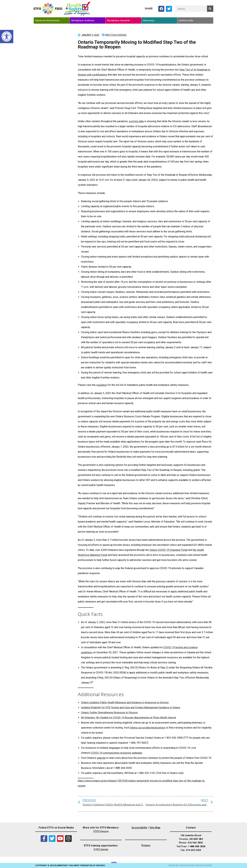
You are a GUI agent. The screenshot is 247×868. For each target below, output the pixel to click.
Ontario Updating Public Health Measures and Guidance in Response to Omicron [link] (125, 702)
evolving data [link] (136, 121)
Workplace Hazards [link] (118, 20)
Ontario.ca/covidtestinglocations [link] (148, 728)
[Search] (210, 9)
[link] (7, 37)
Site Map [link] (155, 828)
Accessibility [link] (139, 828)
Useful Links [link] (186, 20)
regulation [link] (102, 385)
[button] (161, 9)
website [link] (101, 758)
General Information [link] (47, 20)
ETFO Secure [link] (101, 831)
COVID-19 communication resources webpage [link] (117, 753)
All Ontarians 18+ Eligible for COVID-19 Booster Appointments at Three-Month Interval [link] (128, 718)
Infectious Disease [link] (116, 35)
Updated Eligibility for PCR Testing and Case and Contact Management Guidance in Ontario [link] (131, 708)
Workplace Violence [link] (83, 20)
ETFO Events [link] (101, 850)
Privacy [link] (146, 845)
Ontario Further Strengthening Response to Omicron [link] (109, 713)
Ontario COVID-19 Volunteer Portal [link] (169, 550)
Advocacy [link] (149, 20)
